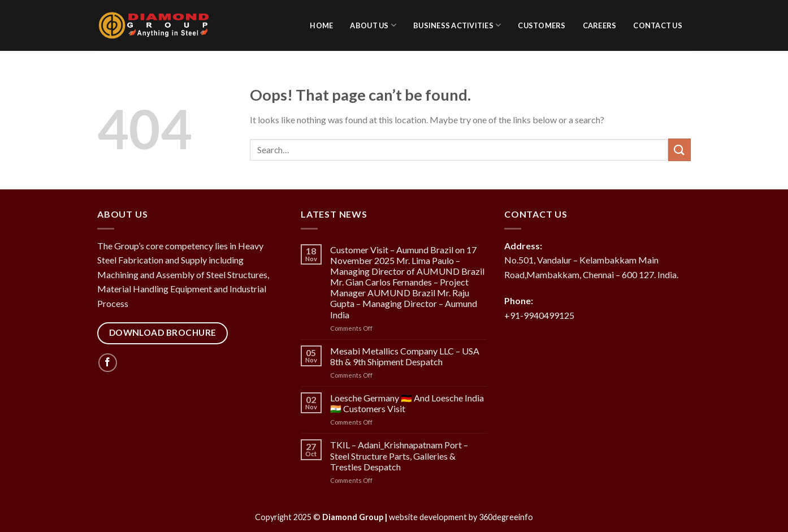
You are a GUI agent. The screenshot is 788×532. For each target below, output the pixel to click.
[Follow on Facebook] (108, 363)
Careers (600, 25)
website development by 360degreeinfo (461, 517)
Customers (542, 25)
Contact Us (658, 25)
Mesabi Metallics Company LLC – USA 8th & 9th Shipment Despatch (405, 356)
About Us (373, 25)
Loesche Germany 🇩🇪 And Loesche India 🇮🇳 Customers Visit (407, 403)
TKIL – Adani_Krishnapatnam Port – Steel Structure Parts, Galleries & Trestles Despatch (399, 455)
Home (321, 25)
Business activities (457, 25)
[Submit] (679, 150)
